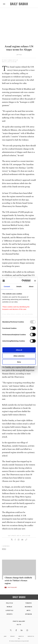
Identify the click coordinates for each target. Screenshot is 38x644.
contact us (31, 636)
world (4, 549)
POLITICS (10, 603)
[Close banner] (35, 281)
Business (29, 607)
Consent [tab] (7, 286)
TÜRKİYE (28, 603)
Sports (9, 614)
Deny (19, 362)
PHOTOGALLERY (12, 587)
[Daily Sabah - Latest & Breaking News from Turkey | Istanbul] (19, 4)
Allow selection (19, 356)
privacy (13, 636)
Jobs (5, 636)
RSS (19, 639)
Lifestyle (9, 610)
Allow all (19, 350)
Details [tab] (19, 286)
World (9, 607)
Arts (29, 610)
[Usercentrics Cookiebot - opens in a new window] (23, 281)
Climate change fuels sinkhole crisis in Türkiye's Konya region (18, 581)
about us (21, 636)
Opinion (28, 614)
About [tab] (31, 286)
